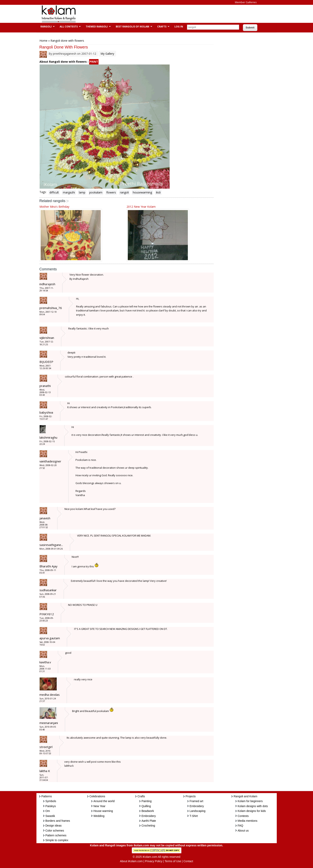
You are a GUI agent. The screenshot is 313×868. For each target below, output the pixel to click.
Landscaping (198, 811)
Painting (147, 801)
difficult (54, 192)
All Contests (68, 27)
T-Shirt (194, 816)
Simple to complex (57, 840)
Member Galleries (246, 2)
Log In (179, 27)
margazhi (69, 192)
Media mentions (248, 821)
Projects (191, 796)
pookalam (96, 192)
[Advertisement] (153, 14)
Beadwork (148, 811)
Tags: (43, 192)
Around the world (104, 801)
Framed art (196, 801)
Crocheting (148, 826)
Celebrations (97, 796)
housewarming (142, 192)
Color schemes (55, 831)
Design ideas (54, 826)
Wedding (99, 816)
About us (243, 831)
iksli (158, 192)
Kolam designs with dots (253, 806)
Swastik (50, 816)
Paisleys (51, 806)
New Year (100, 806)
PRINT (94, 62)
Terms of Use (173, 861)
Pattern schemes (56, 835)
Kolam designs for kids (252, 811)
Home (43, 41)
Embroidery (149, 816)
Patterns (47, 796)
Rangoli (46, 27)
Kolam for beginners (250, 801)
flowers (111, 192)
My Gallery (107, 54)
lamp (82, 192)
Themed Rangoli (96, 27)
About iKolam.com (131, 861)
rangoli (124, 192)
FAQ (241, 826)
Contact (188, 861)
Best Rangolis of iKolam (132, 27)
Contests (243, 816)
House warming (103, 811)
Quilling (146, 806)
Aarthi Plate (149, 821)
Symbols (51, 801)
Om (48, 811)
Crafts (161, 27)
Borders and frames (58, 821)
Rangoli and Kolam (246, 796)
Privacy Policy (154, 861)
